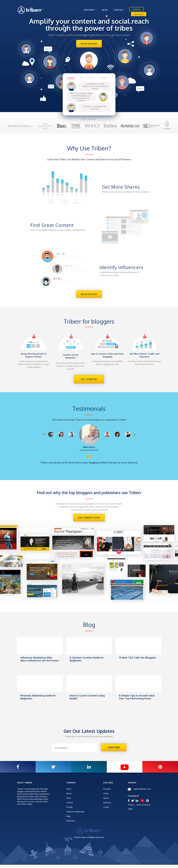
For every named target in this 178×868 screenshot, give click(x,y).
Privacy (131, 808)
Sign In (132, 7)
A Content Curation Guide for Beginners (88, 661)
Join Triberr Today (89, 520)
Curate (106, 810)
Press (69, 801)
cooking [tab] (71, 79)
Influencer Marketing (75, 815)
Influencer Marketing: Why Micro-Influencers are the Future (37, 663)
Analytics (107, 806)
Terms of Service (143, 808)
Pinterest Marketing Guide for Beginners (39, 699)
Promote (107, 792)
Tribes (106, 797)
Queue (106, 801)
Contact (113, 7)
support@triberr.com (142, 792)
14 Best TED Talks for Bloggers (132, 661)
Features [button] (84, 7)
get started (89, 381)
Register (152, 7)
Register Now (89, 44)
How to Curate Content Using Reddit (88, 699)
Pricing (69, 810)
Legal (130, 812)
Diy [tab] (82, 79)
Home (69, 792)
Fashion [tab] (105, 79)
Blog (99, 7)
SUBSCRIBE (114, 750)
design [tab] (92, 79)
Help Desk (71, 824)
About (69, 797)
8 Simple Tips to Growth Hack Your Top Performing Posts (138, 699)
